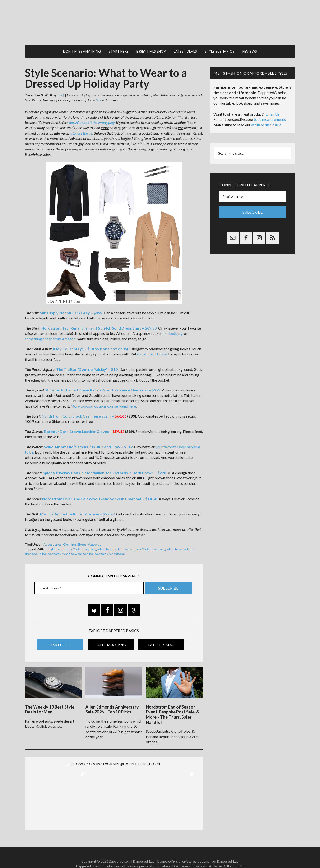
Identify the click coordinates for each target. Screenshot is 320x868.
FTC (241, 854)
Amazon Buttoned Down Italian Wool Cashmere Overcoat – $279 (103, 380)
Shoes (82, 535)
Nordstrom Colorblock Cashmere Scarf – (84, 407)
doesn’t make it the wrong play (92, 113)
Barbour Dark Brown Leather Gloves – (84, 422)
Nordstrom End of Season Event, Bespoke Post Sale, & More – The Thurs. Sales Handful (173, 702)
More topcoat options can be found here (103, 397)
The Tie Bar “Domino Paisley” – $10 (87, 360)
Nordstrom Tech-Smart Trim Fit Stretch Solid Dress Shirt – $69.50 (99, 319)
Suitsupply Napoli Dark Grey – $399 (71, 303)
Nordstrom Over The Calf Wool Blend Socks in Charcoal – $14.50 (100, 489)
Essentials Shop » (110, 635)
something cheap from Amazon (50, 329)
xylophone (117, 544)
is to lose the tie (81, 124)
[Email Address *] (89, 579)
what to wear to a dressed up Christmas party (131, 540)
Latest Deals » (161, 635)
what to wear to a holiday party (85, 544)
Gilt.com (230, 854)
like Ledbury (172, 324)
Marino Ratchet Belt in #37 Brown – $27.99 (77, 504)
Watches (95, 535)
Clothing (70, 535)
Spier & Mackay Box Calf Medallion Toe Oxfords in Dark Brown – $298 (104, 463)
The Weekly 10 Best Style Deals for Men (50, 697)
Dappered (160, 18)
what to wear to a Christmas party (71, 540)
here (99, 90)
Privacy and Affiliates (207, 854)
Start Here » (60, 635)
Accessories (53, 535)
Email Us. (273, 105)
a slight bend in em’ (152, 344)
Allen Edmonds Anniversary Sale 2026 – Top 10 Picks (112, 697)
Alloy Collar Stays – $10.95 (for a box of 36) (90, 339)
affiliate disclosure (266, 115)
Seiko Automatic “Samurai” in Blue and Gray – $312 (88, 437)
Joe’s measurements (270, 110)
